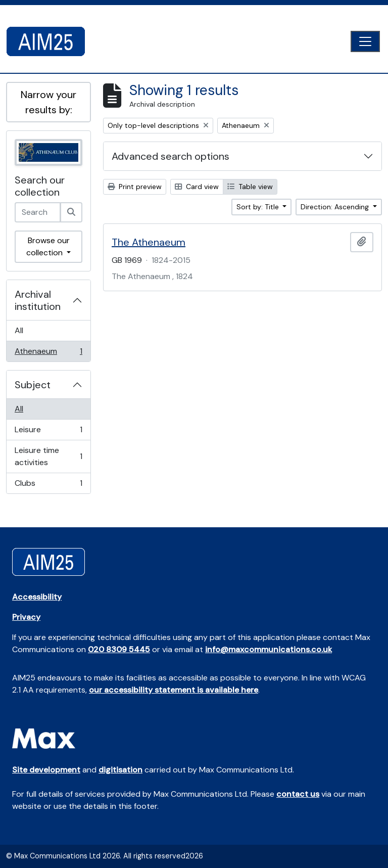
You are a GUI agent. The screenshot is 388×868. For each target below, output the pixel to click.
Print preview (135, 187)
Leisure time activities (48, 456)
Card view (197, 187)
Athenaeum (48, 353)
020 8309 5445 (119, 649)
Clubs (48, 485)
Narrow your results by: (48, 102)
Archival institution (38, 300)
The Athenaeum (149, 242)
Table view (250, 187)
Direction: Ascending (336, 207)
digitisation (120, 770)
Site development (46, 770)
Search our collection (40, 186)
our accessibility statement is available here (174, 690)
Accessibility (37, 597)
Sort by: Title (259, 207)
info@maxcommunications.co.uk (269, 649)
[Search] (71, 212)
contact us (298, 794)
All (19, 330)
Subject (33, 385)
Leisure (48, 432)
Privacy (26, 617)
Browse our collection (48, 246)
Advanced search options (171, 156)
